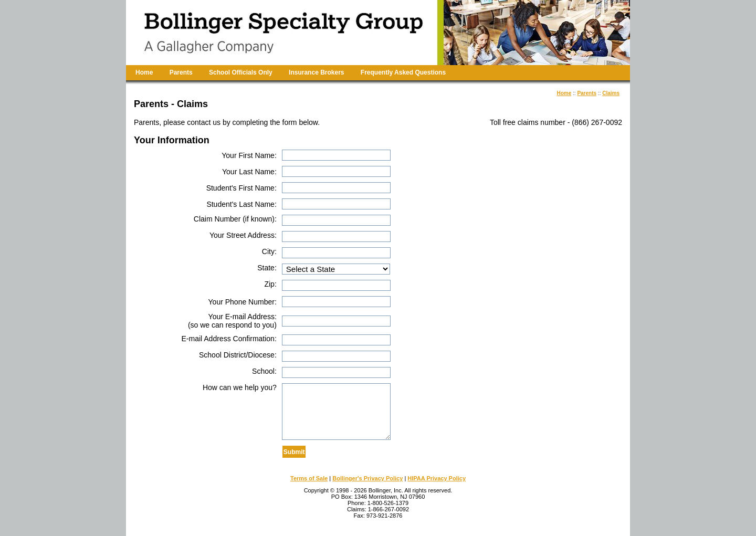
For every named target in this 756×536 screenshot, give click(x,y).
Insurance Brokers (316, 72)
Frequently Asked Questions (403, 72)
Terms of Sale (309, 478)
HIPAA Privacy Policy (437, 478)
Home (144, 72)
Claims (611, 93)
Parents (181, 72)
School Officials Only (241, 72)
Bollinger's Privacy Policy (367, 478)
